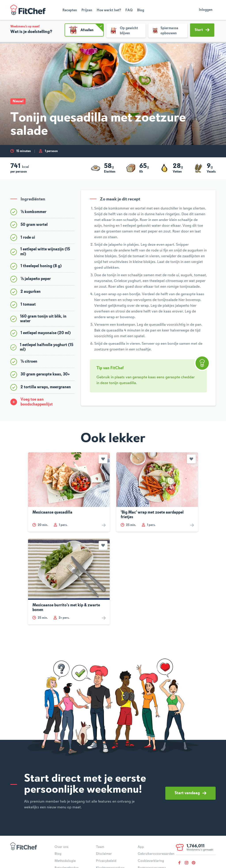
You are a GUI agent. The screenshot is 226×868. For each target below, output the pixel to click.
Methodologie (65, 861)
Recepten (70, 10)
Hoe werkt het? (109, 10)
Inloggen (206, 10)
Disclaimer (104, 854)
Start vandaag (190, 793)
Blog (141, 10)
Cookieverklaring (151, 861)
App (141, 847)
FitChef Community (28, 10)
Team (100, 847)
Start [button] (202, 30)
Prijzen (87, 10)
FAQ (129, 10)
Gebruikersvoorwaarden (156, 854)
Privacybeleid (106, 861)
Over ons (61, 847)
